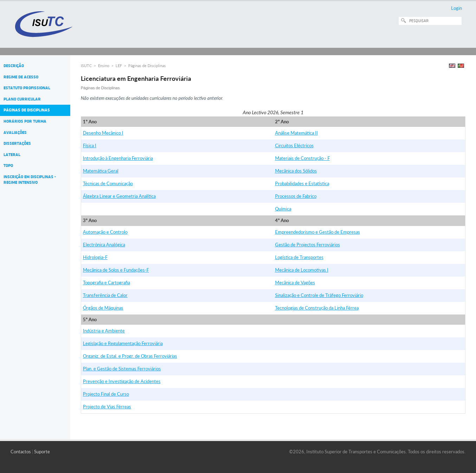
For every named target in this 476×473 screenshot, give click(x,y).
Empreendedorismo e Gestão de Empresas (318, 232)
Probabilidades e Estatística (302, 183)
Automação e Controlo (105, 232)
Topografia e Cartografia (106, 283)
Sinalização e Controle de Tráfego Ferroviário (319, 295)
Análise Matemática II (296, 133)
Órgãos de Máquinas (103, 308)
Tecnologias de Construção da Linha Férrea (317, 308)
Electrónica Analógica (104, 245)
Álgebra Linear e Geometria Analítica (119, 196)
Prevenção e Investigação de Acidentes (122, 381)
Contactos (21, 452)
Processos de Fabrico (296, 196)
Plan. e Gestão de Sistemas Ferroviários (122, 369)
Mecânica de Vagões (295, 283)
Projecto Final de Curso (106, 394)
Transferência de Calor (105, 295)
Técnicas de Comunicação (108, 183)
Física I (90, 145)
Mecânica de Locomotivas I (302, 270)
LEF (119, 66)
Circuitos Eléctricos (294, 145)
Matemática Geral (101, 171)
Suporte (42, 452)
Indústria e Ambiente (104, 331)
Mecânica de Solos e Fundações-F (116, 270)
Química (283, 209)
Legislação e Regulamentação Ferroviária (123, 343)
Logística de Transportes (299, 257)
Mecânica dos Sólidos (296, 171)
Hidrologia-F (95, 257)
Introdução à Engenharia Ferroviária (118, 158)
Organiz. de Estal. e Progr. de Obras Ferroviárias (130, 356)
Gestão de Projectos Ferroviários (308, 245)
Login (457, 8)
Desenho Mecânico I (103, 133)
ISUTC (86, 66)
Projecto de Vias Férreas (107, 407)
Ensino (104, 66)
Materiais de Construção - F (302, 158)
